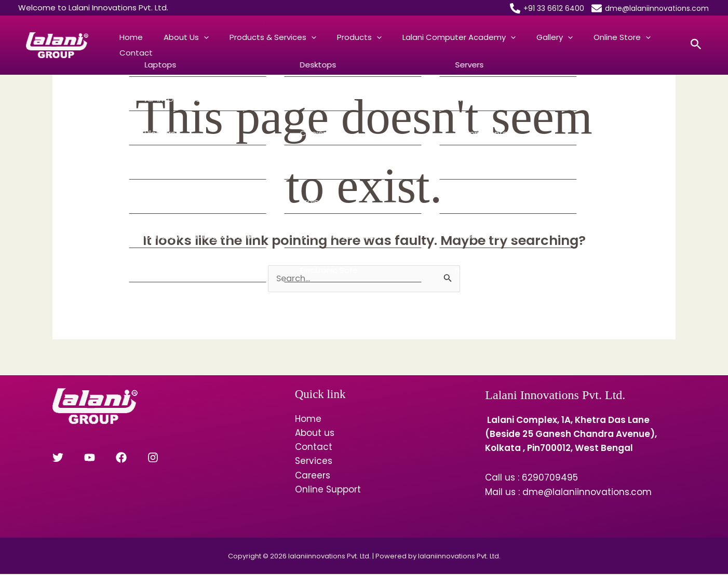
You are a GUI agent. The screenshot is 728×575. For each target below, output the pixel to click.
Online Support (328, 490)
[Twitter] (58, 458)
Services (314, 462)
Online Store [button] (555, 45)
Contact (610, 45)
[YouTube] (81, 458)
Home (126, 45)
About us (315, 433)
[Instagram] (126, 458)
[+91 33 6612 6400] (547, 8)
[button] (188, 45)
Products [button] (323, 45)
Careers (313, 476)
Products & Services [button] (247, 45)
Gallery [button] (497, 45)
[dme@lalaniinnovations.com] (650, 8)
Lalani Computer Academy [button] (412, 45)
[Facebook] (104, 458)
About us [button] (171, 45)
